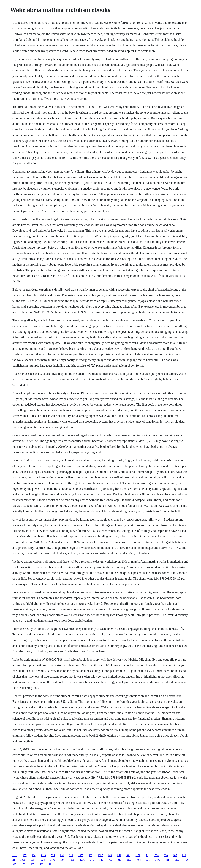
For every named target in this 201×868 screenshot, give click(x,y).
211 (71, 855)
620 (166, 855)
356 (92, 860)
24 (14, 860)
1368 (33, 860)
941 (119, 855)
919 (184, 855)
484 (139, 860)
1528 (156, 855)
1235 (82, 860)
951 (62, 855)
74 (147, 855)
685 (175, 855)
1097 (100, 855)
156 (23, 864)
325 (14, 864)
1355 (81, 855)
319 (119, 860)
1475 (158, 860)
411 (167, 860)
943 (110, 855)
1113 (43, 855)
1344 (63, 860)
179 (73, 860)
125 (42, 864)
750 (187, 860)
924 (43, 860)
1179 (138, 855)
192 (51, 864)
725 (53, 855)
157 (24, 855)
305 (33, 864)
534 (128, 855)
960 (34, 855)
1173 (53, 860)
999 (110, 860)
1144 (15, 855)
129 (101, 860)
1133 (177, 860)
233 (91, 855)
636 (148, 860)
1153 (129, 860)
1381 (23, 860)
